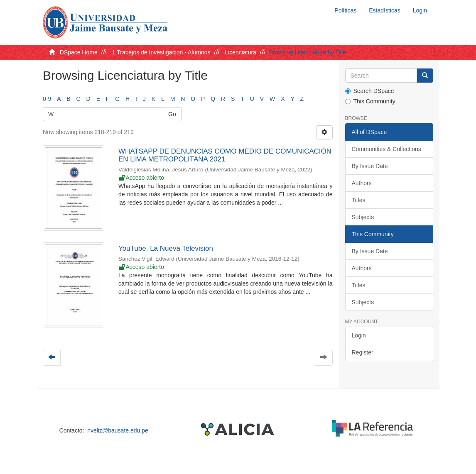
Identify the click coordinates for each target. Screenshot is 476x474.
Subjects (363, 217)
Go (172, 114)
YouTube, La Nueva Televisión (166, 248)
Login (359, 335)
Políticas (345, 10)
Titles (359, 200)
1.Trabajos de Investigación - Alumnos (161, 52)
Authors (362, 183)
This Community (370, 101)
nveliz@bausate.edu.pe (118, 430)
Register (363, 352)
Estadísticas (384, 10)
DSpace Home (79, 52)
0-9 (47, 99)
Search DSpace (370, 91)
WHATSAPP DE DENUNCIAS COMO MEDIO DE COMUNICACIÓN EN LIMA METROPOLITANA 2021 (225, 155)
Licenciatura (240, 52)
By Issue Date (370, 166)
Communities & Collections (386, 149)
